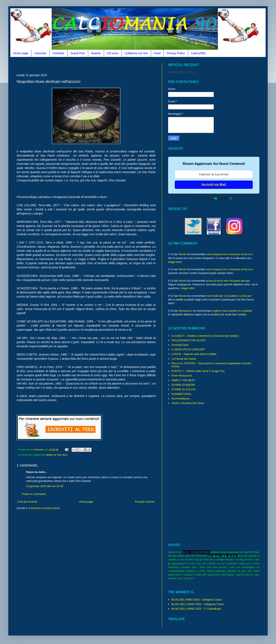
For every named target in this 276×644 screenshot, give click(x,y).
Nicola (182, 254)
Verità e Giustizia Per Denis (188, 403)
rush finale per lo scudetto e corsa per (229, 296)
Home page (21, 53)
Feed (157, 53)
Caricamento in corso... (182, 72)
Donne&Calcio (180, 345)
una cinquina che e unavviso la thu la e (230, 254)
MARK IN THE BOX (57, 455)
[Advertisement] (92, 65)
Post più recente (27, 502)
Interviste (40, 53)
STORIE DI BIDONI (183, 385)
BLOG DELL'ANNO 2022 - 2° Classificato (196, 609)
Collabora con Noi (136, 53)
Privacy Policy (176, 53)
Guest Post (78, 53)
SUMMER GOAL (182, 394)
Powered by (214, 198)
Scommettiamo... (182, 399)
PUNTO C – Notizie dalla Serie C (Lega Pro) (198, 371)
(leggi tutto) (175, 262)
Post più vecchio (145, 502)
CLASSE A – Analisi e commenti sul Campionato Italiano (205, 336)
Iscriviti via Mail (214, 185)
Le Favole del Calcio (184, 359)
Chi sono (113, 53)
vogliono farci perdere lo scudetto (232, 311)
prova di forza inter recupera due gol (228, 281)
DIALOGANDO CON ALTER (188, 340)
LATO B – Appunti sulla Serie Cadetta (194, 354)
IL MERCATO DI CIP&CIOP (188, 349)
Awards (96, 53)
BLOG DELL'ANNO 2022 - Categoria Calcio (198, 604)
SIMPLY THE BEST (183, 380)
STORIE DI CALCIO (184, 389)
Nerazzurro (185, 311)
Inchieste (58, 53)
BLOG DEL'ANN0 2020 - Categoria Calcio (197, 600)
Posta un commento (34, 494)
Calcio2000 (198, 53)
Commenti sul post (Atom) (44, 508)
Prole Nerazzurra (182, 376)
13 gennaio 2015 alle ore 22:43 (45, 486)
